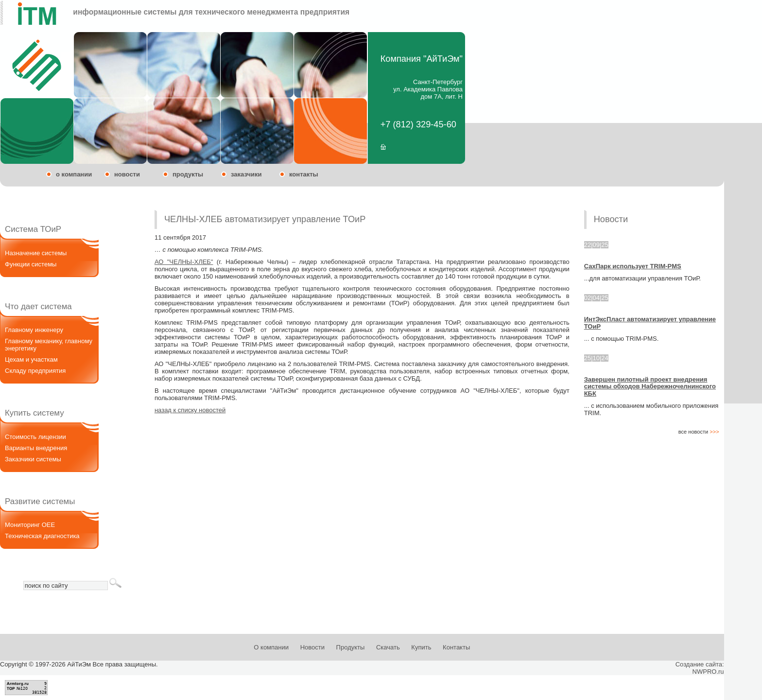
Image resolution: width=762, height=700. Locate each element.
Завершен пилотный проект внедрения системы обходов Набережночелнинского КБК (650, 386)
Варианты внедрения (36, 448)
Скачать (388, 647)
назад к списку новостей (190, 410)
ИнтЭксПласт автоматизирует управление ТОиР (650, 323)
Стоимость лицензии (35, 437)
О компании (271, 647)
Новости (312, 647)
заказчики (246, 174)
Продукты (351, 647)
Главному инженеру (34, 330)
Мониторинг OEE (30, 525)
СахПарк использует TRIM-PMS (633, 266)
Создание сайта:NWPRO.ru (700, 668)
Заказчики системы (33, 459)
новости (127, 174)
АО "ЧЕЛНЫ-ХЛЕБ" (184, 262)
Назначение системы (36, 253)
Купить (421, 647)
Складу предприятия (35, 371)
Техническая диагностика (42, 536)
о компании (74, 174)
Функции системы (31, 264)
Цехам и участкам (31, 359)
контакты (304, 174)
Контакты (456, 647)
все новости (699, 432)
